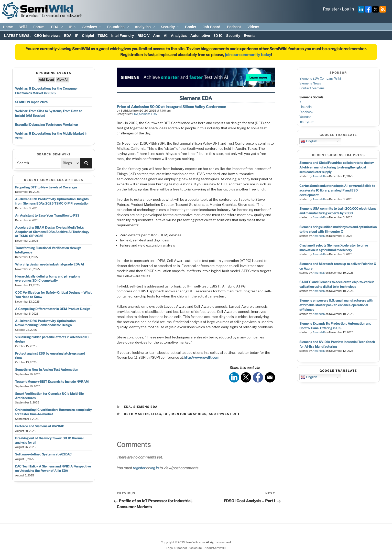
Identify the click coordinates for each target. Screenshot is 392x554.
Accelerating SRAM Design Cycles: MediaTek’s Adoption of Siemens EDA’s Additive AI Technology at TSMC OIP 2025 (52, 232)
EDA (57, 27)
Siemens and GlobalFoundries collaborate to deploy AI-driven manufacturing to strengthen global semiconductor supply (337, 167)
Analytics (145, 27)
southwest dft (224, 414)
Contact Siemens (312, 88)
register (139, 468)
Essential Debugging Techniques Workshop (46, 125)
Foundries (118, 27)
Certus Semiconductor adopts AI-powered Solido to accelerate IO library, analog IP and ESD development (337, 190)
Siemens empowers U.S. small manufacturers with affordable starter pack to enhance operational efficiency (336, 305)
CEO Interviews (47, 36)
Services (92, 27)
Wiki (23, 27)
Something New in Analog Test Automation (47, 370)
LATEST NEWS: (17, 36)
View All (63, 80)
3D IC (218, 36)
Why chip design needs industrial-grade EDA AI (50, 264)
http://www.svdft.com (202, 357)
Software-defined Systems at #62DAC (43, 454)
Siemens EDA (148, 114)
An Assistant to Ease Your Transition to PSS (47, 215)
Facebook (306, 112)
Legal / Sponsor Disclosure (184, 548)
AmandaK (319, 176)
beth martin (136, 414)
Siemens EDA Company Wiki (320, 78)
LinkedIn (306, 107)
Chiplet (88, 36)
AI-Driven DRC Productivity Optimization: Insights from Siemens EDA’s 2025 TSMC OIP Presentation (52, 201)
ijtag (156, 414)
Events (250, 36)
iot (166, 414)
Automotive (200, 36)
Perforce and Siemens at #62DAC (40, 426)
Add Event (46, 80)
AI (166, 36)
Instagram (307, 122)
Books (190, 27)
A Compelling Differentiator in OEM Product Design (53, 309)
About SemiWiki (215, 548)
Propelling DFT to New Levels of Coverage (46, 187)
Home (8, 27)
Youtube (305, 117)
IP (73, 27)
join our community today (248, 55)
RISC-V (143, 36)
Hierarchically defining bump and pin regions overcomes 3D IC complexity (47, 279)
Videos (253, 27)
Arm (157, 36)
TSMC (103, 36)
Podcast (234, 27)
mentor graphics (189, 414)
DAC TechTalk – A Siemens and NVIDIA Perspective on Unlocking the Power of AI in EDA (53, 468)
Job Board (211, 27)
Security (170, 27)
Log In (348, 9)
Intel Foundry (123, 36)
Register (331, 9)
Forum (39, 27)
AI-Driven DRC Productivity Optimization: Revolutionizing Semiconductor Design (46, 323)
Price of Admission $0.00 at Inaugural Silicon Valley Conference (171, 107)
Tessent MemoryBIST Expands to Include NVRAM (52, 382)
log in (154, 468)
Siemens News (310, 83)
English (309, 141)
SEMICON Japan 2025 (32, 102)
